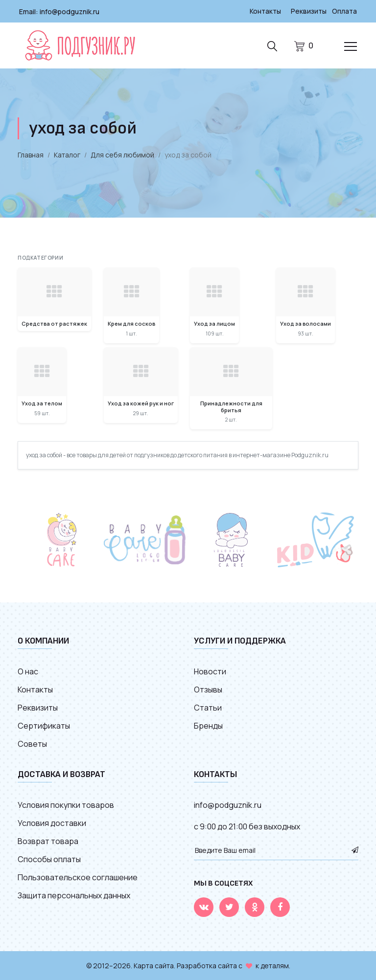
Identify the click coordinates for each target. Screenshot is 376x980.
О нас (28, 671)
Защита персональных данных (74, 895)
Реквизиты (308, 11)
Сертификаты (44, 725)
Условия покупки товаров (66, 804)
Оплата (344, 11)
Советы (32, 743)
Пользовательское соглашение (78, 877)
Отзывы (208, 689)
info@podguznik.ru (70, 11)
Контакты (264, 11)
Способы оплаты (49, 859)
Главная (31, 154)
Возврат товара (48, 841)
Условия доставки (52, 823)
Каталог (67, 154)
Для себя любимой (122, 154)
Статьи (208, 707)
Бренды (208, 725)
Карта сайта (154, 965)
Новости (210, 671)
